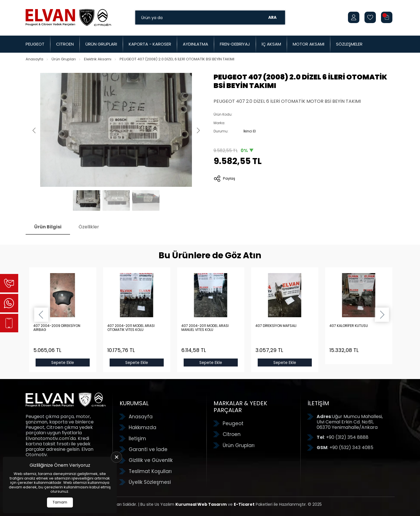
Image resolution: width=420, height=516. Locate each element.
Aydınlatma (195, 44)
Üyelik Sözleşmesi (150, 482)
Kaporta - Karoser (150, 44)
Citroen (65, 44)
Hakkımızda (143, 427)
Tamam (60, 502)
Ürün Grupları (101, 44)
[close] (116, 457)
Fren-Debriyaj (235, 44)
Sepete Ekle (63, 363)
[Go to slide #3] (146, 200)
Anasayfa (34, 59)
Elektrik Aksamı (98, 59)
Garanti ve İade (148, 449)
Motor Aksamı (309, 44)
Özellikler (89, 227)
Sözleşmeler (349, 44)
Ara (272, 17)
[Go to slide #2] (116, 200)
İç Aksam (271, 44)
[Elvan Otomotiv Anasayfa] (68, 17)
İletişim (137, 439)
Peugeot (35, 44)
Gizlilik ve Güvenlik (151, 460)
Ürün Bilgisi (48, 227)
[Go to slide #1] (87, 200)
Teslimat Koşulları (150, 471)
